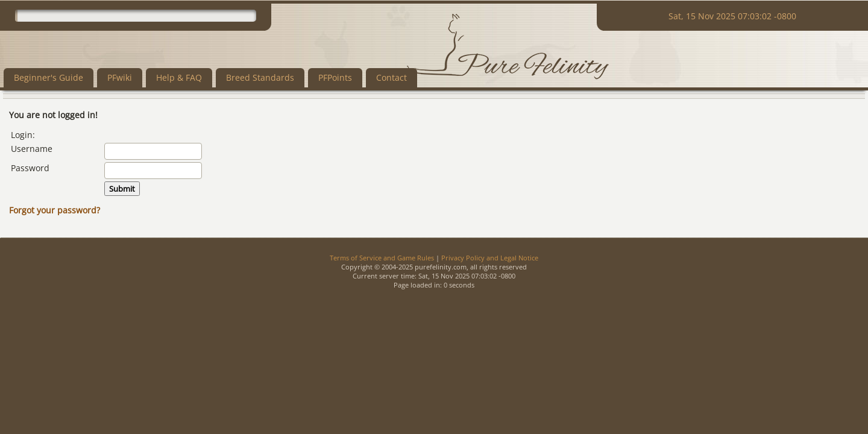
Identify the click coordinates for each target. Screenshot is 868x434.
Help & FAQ (179, 77)
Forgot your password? (55, 210)
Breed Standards (260, 77)
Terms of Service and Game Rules (382, 258)
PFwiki (120, 77)
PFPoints (335, 77)
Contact (392, 77)
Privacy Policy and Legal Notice (490, 258)
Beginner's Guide (49, 77)
